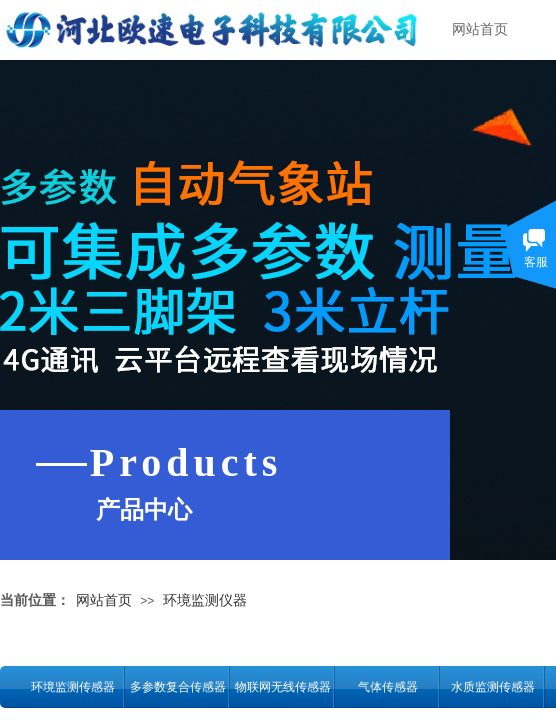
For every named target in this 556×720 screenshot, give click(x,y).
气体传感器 (388, 687)
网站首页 (480, 29)
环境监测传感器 (73, 687)
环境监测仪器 (205, 600)
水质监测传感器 (493, 687)
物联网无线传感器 (282, 687)
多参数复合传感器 (177, 687)
